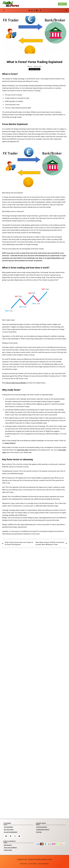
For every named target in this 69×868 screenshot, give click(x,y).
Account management (11, 832)
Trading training (35, 69)
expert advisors (10, 443)
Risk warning (8, 845)
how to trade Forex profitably (16, 383)
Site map (39, 832)
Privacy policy (8, 850)
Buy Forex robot (9, 829)
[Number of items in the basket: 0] (4, 10)
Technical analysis (42, 827)
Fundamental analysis (43, 829)
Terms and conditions (10, 848)
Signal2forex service (46, 859)
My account (62, 4)
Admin (31, 66)
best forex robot (23, 450)
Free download (8, 827)
